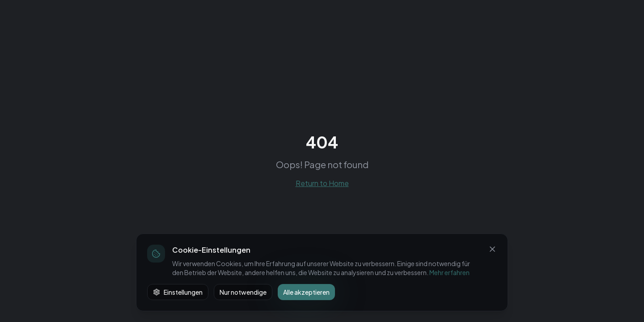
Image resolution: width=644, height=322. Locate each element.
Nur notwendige (243, 292)
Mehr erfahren (449, 272)
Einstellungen (178, 292)
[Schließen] (492, 249)
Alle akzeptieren (306, 292)
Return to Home (322, 183)
